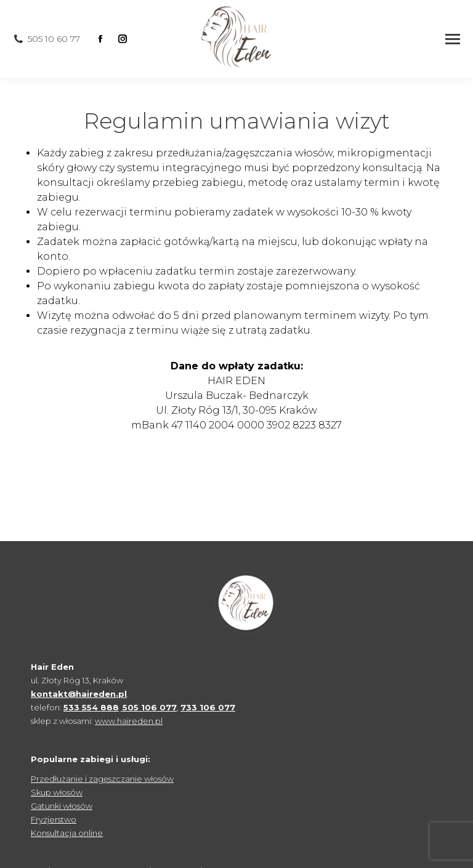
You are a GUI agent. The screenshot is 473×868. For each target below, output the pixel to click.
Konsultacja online (67, 833)
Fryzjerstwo (54, 819)
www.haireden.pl (129, 721)
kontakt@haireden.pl (79, 694)
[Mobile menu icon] (453, 39)
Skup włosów (57, 792)
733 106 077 (208, 707)
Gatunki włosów (62, 806)
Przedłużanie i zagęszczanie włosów (102, 779)
